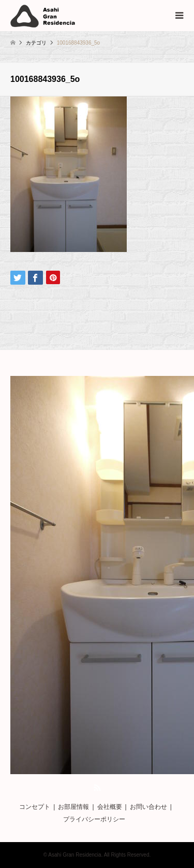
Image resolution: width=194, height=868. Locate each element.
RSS (97, 788)
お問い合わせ (148, 807)
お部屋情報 (73, 807)
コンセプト (35, 807)
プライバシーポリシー (94, 819)
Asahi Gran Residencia (74, 855)
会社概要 (110, 807)
